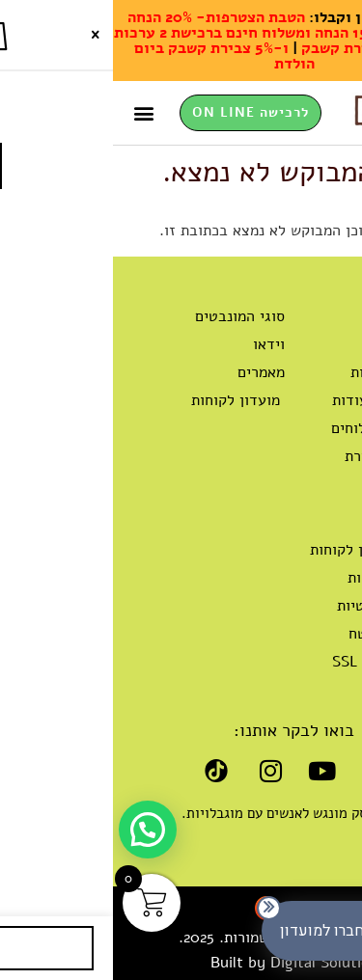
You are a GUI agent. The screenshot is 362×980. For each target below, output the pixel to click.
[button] (31, 113)
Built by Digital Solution (181, 963)
